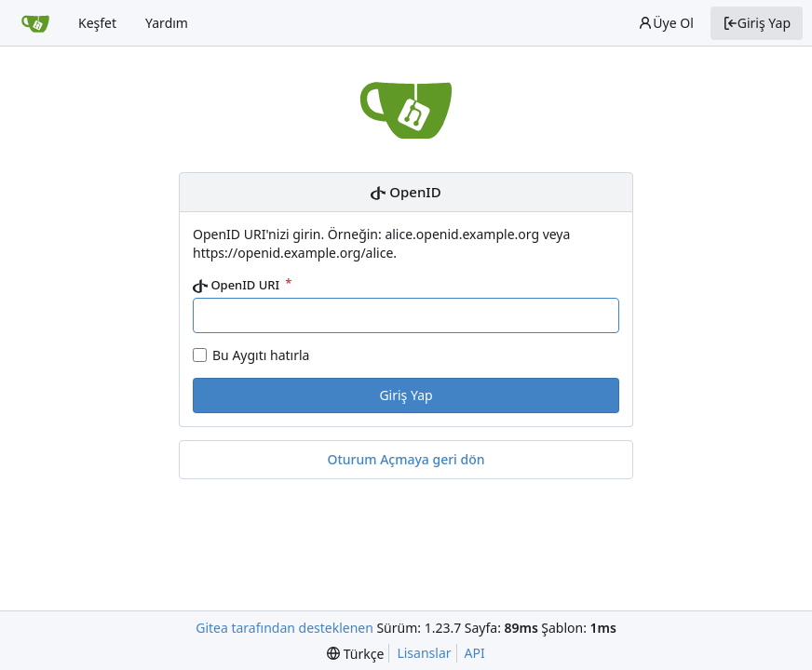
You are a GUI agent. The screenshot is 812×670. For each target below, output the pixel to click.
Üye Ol (665, 23)
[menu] (355, 654)
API (475, 653)
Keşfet (97, 23)
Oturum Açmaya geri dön (406, 460)
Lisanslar (424, 653)
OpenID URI (238, 285)
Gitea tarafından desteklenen (284, 628)
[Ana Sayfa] (35, 23)
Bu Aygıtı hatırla (261, 355)
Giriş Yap (757, 23)
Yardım (167, 23)
